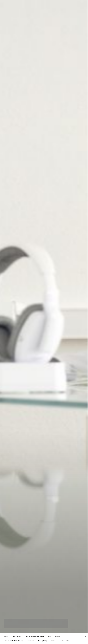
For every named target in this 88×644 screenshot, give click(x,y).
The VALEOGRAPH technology (14, 641)
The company (31, 641)
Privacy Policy (43, 641)
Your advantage (16, 636)
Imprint (53, 641)
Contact (57, 636)
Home (6, 636)
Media (49, 636)
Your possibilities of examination (34, 636)
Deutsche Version (64, 641)
